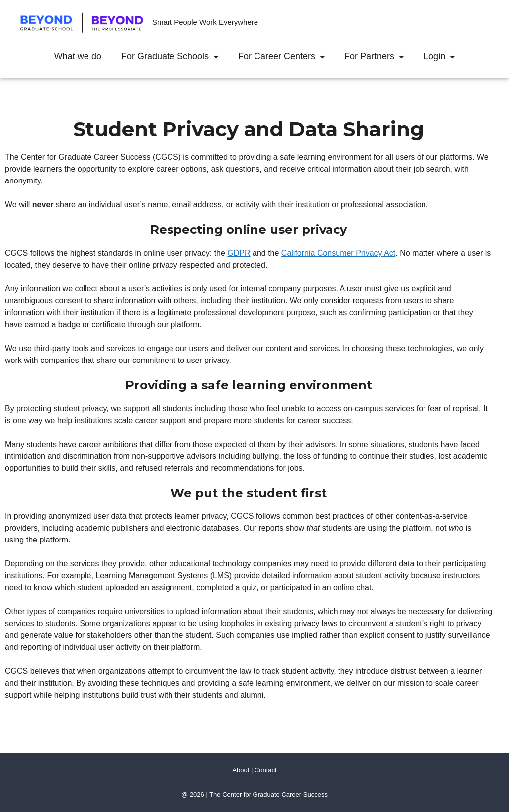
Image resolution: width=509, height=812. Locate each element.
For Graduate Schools (175, 56)
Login (444, 56)
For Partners (379, 56)
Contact (266, 770)
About (241, 770)
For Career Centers (286, 56)
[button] (218, 56)
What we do (78, 56)
